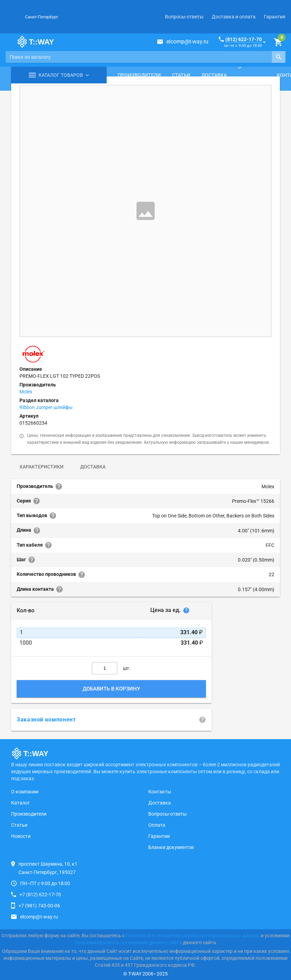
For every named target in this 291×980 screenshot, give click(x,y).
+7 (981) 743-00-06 (39, 906)
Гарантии (159, 836)
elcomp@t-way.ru (187, 42)
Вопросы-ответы (184, 17)
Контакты (160, 792)
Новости (21, 836)
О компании (252, 75)
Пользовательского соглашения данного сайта (128, 942)
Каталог (20, 803)
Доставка (214, 75)
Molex (26, 392)
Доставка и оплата (234, 17)
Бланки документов (171, 847)
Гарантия (275, 17)
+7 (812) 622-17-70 (40, 895)
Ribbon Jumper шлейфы (46, 407)
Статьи (181, 75)
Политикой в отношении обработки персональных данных (193, 936)
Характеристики (41, 467)
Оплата (157, 825)
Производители (139, 75)
